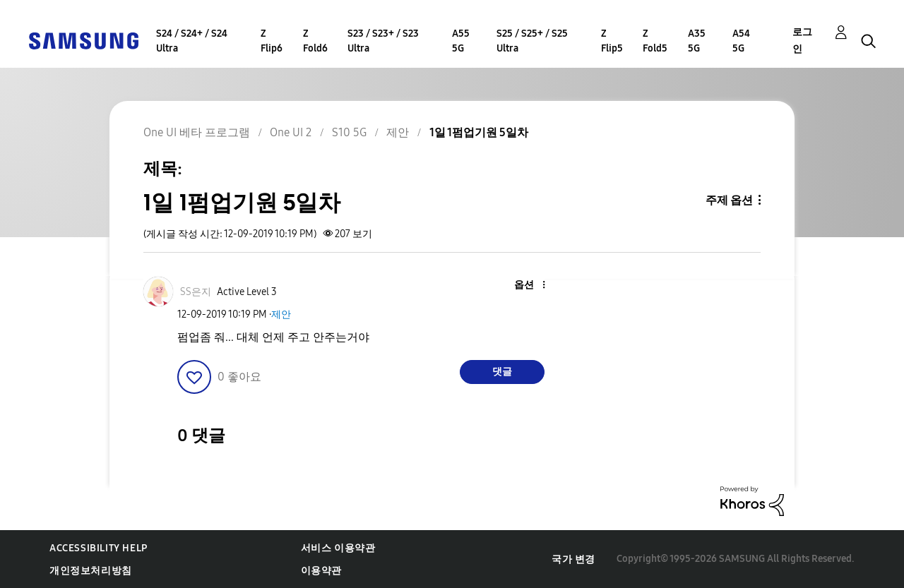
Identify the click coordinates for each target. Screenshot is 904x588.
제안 (281, 314)
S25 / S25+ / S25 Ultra (532, 41)
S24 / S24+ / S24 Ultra (192, 41)
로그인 (802, 41)
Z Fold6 (315, 41)
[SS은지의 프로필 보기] (196, 292)
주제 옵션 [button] (729, 200)
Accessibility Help (99, 548)
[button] (520, 286)
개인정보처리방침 (91, 571)
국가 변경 (573, 559)
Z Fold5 (655, 41)
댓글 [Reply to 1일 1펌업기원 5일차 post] (502, 372)
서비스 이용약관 (338, 548)
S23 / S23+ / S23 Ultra (383, 41)
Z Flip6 (272, 41)
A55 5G (461, 41)
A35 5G (697, 41)
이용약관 (321, 571)
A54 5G (741, 41)
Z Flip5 (612, 41)
